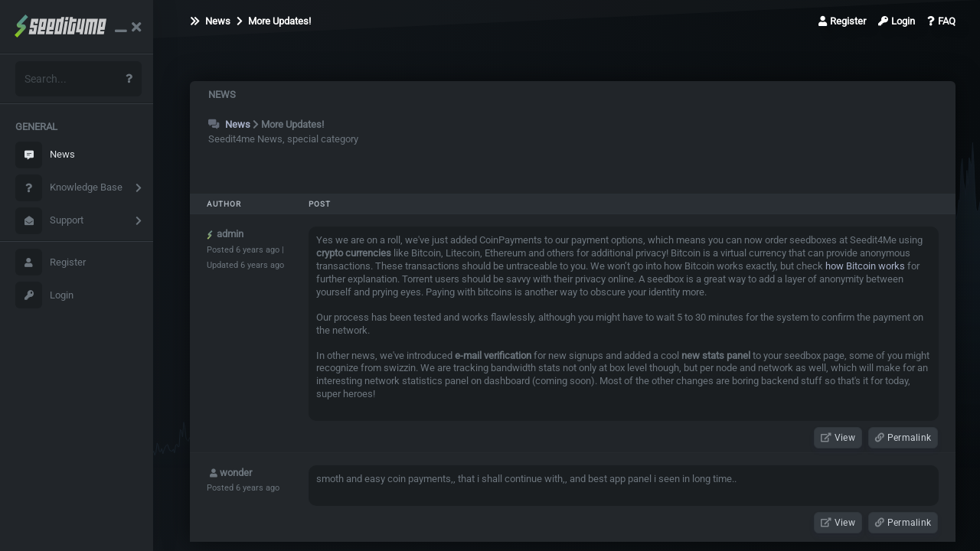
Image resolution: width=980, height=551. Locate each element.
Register (51, 262)
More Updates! (274, 21)
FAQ (941, 21)
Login (44, 295)
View (838, 438)
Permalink (903, 438)
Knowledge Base (69, 188)
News (45, 155)
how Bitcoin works (865, 266)
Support (49, 221)
